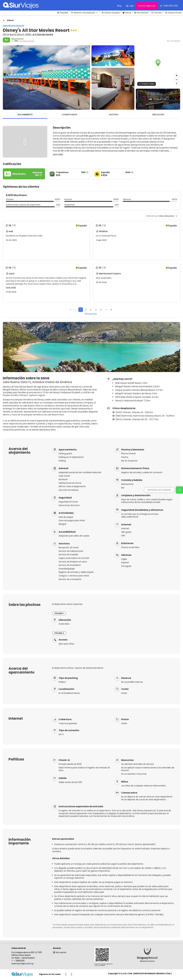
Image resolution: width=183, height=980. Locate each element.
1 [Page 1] (81, 310)
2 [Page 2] (86, 310)
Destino (114, 115)
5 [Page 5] (101, 310)
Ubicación (158, 115)
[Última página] (111, 310)
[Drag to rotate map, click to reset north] (177, 84)
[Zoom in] (177, 75)
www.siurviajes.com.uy (23, 964)
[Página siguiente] (106, 310)
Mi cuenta (60, 952)
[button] (158, 63)
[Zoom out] (177, 80)
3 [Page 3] (91, 310)
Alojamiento (25, 115)
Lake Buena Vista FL (14, 26)
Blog (119, 6)
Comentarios (69, 115)
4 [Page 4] (96, 310)
